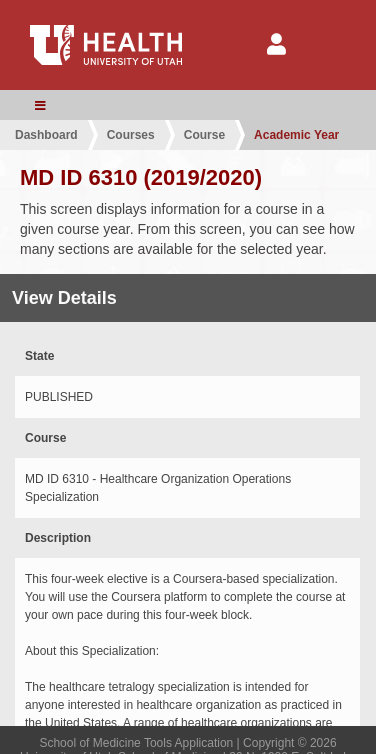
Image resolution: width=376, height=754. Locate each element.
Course (204, 135)
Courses (131, 135)
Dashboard (46, 135)
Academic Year (296, 135)
